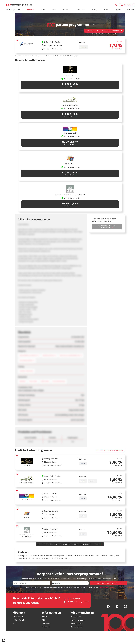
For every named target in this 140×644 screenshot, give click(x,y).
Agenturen (81, 9)
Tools (106, 9)
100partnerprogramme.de (22, 56)
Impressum (46, 627)
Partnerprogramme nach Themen (41, 56)
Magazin (117, 9)
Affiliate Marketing (19, 620)
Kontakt (45, 617)
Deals (43, 9)
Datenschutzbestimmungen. (106, 587)
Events (54, 9)
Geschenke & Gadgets (59, 56)
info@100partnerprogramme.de (77, 602)
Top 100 (31, 9)
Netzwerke (67, 9)
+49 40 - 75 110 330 (72, 599)
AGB (43, 620)
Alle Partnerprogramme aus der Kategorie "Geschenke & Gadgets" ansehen (70, 544)
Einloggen (127, 5)
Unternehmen (18, 617)
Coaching (94, 9)
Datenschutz (46, 624)
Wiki (15, 624)
